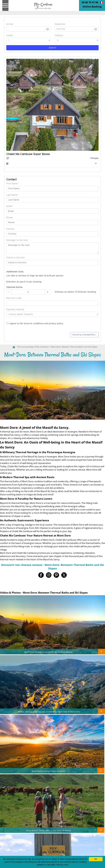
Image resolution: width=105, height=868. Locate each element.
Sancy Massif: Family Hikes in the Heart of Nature (48, 830)
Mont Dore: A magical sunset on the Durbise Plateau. (49, 652)
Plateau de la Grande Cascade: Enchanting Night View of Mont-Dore (49, 712)
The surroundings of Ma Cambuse (33, 347)
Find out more (62, 865)
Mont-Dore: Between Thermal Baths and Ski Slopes (74, 347)
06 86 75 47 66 (90, 2)
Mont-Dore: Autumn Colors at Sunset (48, 771)
